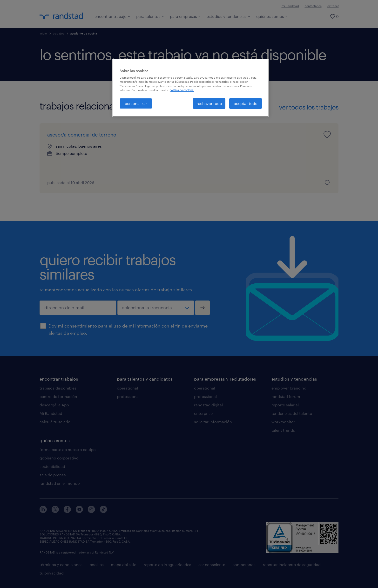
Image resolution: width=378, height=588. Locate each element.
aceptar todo (246, 103)
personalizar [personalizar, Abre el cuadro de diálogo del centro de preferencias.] (136, 103)
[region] (191, 88)
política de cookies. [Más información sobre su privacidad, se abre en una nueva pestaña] (182, 90)
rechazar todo (209, 103)
